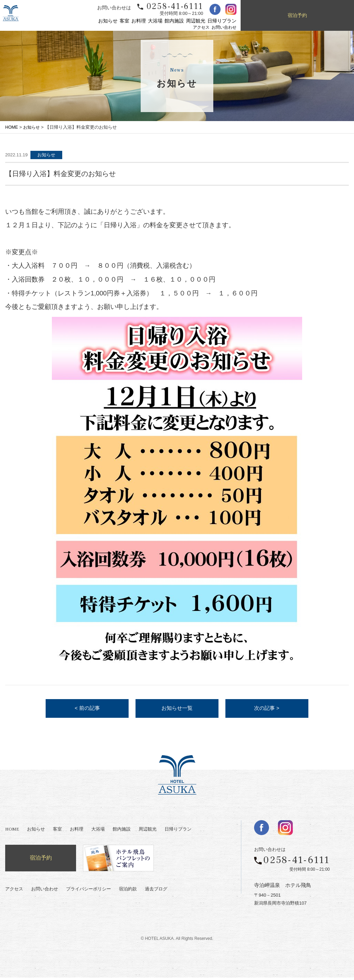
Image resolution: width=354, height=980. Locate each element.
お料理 (139, 21)
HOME (12, 127)
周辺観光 (196, 21)
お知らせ (108, 21)
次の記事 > (267, 710)
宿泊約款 (128, 892)
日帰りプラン (222, 21)
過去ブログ (156, 892)
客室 (124, 21)
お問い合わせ (224, 28)
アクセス (201, 28)
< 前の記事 (87, 710)
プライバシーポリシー (88, 892)
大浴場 (155, 21)
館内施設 (174, 21)
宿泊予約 (297, 15)
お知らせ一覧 (177, 710)
